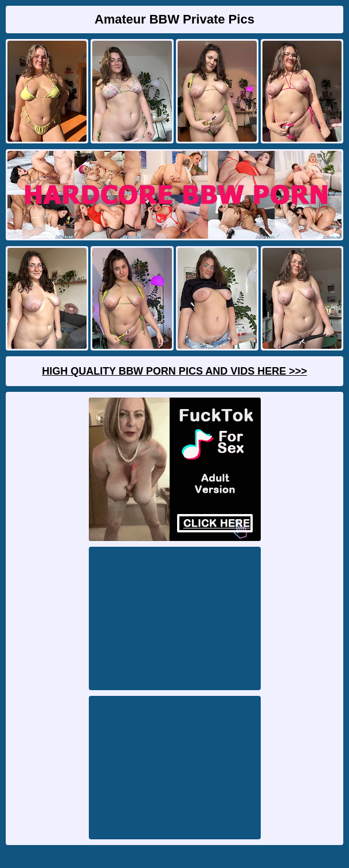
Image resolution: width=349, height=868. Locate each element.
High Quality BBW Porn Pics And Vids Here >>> (174, 371)
